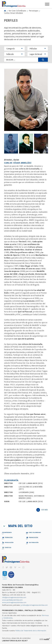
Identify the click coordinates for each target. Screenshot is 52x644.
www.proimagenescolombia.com (14, 602)
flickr (19, 567)
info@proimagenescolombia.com (14, 597)
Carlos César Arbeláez (14, 13)
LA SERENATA (24, 492)
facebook (3, 567)
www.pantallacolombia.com (12, 600)
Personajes (34, 11)
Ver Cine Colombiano (17, 11)
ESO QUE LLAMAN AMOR (28, 483)
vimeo (15, 567)
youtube (11, 567)
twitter (7, 567)
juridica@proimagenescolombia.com (34, 605)
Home (5, 11)
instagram (23, 567)
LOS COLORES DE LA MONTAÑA (31, 487)
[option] (26, 100)
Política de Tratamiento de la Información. (31, 631)
